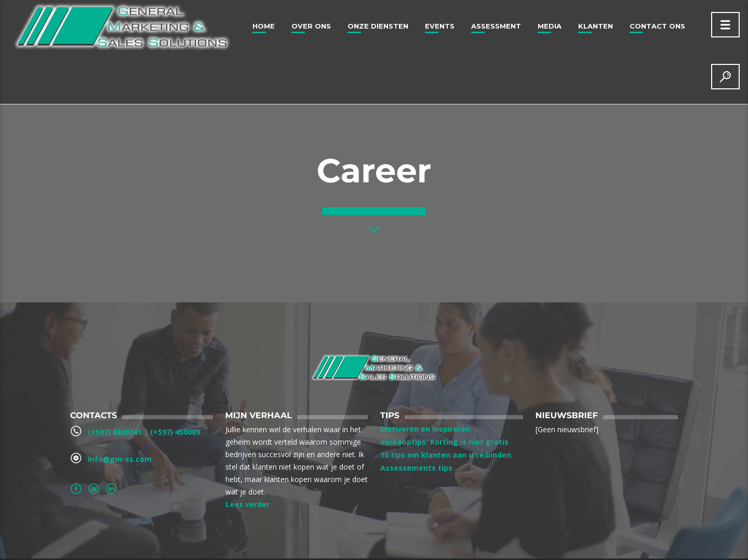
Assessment (496, 26)
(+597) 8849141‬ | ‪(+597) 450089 (144, 432)
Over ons (311, 26)
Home (264, 26)
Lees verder (248, 504)
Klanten (596, 26)
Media (550, 26)
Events (440, 26)
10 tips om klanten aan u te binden (446, 455)
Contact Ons (657, 26)
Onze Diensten (378, 26)
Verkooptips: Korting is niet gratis (444, 442)
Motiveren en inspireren (425, 429)
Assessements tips (416, 468)
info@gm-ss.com (120, 459)
